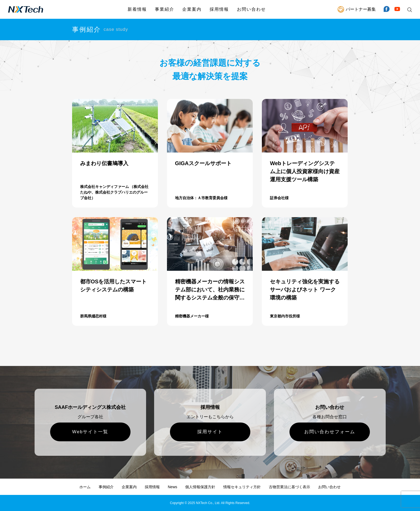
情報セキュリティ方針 (242, 487)
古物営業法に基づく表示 (289, 487)
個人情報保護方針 (200, 487)
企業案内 (192, 9)
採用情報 (219, 9)
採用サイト (210, 432)
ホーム (85, 487)
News (172, 487)
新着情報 (137, 9)
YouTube (397, 9)
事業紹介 (165, 9)
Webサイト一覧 (90, 432)
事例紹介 (106, 487)
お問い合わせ (251, 9)
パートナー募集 (361, 9)
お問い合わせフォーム (330, 432)
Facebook (386, 9)
